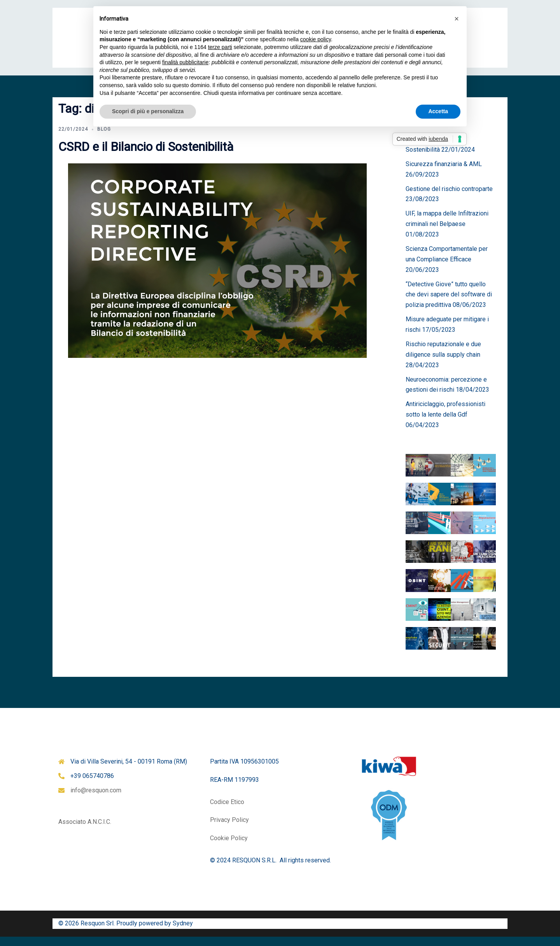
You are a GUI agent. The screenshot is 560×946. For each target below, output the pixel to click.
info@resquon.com (96, 800)
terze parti (220, 47)
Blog (104, 138)
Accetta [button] (438, 111)
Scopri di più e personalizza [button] (148, 111)
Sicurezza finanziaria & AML (444, 173)
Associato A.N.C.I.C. (85, 831)
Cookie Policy (229, 847)
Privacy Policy (229, 829)
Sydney (183, 933)
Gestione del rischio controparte (449, 198)
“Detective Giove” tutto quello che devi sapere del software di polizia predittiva (449, 304)
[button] (457, 19)
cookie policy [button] (316, 39)
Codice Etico (227, 811)
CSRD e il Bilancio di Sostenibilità (146, 156)
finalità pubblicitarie (185, 62)
